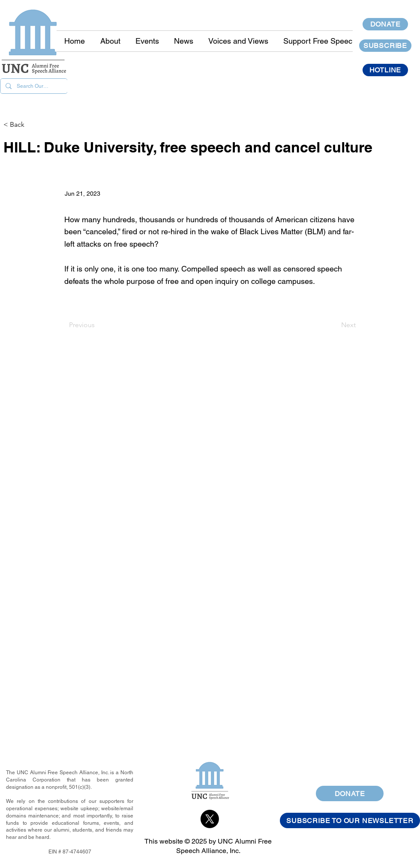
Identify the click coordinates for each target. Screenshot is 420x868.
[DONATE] (385, 24)
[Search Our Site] (33, 86)
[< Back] (32, 125)
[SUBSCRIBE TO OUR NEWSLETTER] (350, 820)
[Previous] (97, 325)
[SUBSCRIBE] (385, 46)
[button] (183, 41)
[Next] (334, 325)
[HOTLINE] (385, 70)
